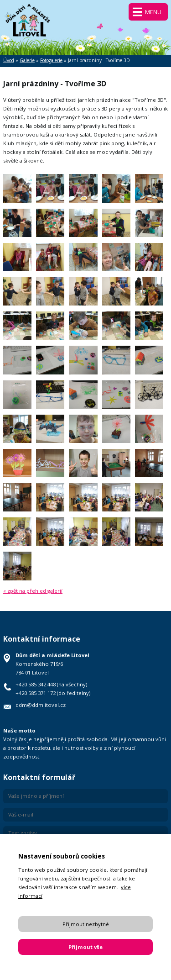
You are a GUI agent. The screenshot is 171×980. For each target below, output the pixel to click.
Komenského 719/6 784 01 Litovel (52, 664)
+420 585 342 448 (36, 684)
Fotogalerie (51, 60)
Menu (153, 12)
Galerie (27, 60)
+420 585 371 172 (36, 693)
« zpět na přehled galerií (33, 591)
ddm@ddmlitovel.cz (41, 705)
